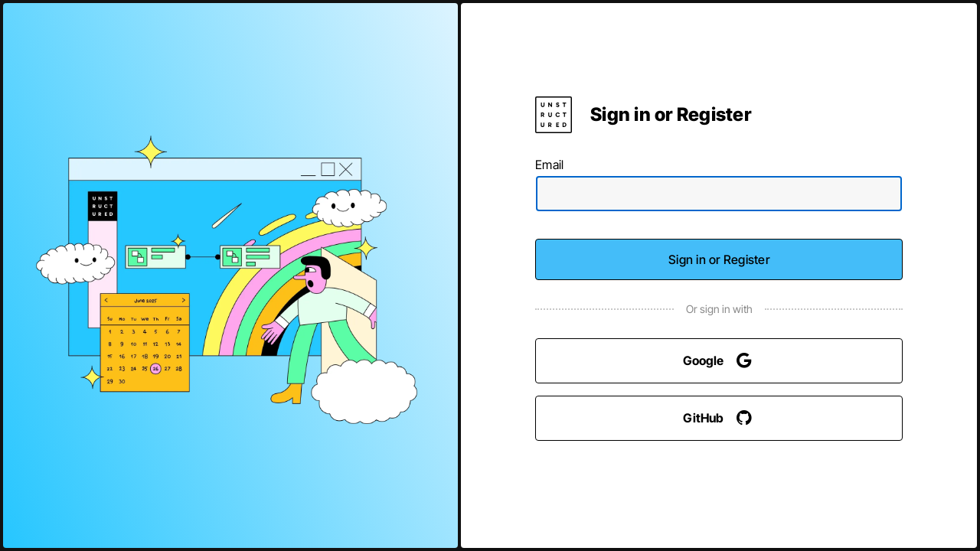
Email (549, 165)
